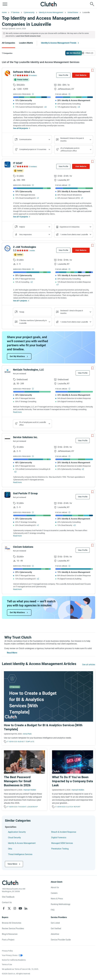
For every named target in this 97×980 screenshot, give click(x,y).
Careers (54, 893)
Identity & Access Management (22, 843)
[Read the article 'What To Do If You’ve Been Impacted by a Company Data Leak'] (73, 779)
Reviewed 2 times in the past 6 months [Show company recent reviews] (72, 140)
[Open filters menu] (88, 53)
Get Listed (55, 923)
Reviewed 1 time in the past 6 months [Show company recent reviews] (72, 312)
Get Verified (56, 928)
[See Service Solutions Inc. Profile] (7, 439)
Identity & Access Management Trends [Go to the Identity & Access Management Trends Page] (59, 43)
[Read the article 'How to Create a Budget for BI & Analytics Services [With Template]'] (48, 707)
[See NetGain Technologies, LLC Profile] (7, 371)
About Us (55, 887)
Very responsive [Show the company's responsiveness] (25, 234)
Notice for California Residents (14, 960)
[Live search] (92, 4)
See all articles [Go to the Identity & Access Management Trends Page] (89, 665)
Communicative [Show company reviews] (25, 139)
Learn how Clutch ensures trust (28, 36)
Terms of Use (7, 965)
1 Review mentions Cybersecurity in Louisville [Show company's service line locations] (33, 322)
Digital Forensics (59, 838)
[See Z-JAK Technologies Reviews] (22, 250)
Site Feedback (8, 897)
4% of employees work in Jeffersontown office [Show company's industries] (70, 149)
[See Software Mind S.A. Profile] (7, 73)
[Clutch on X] (9, 908)
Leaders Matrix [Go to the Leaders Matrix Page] (26, 43)
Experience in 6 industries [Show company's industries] (70, 227)
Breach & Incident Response (64, 832)
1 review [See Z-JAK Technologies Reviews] (32, 250)
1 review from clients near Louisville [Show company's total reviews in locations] (74, 234)
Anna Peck (27, 734)
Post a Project (8, 940)
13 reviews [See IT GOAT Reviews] (33, 167)
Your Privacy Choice (10, 955)
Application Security (17, 832)
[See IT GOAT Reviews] (22, 166)
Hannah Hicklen (30, 790)
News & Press (57, 899)
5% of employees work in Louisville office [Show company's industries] (33, 424)
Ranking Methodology (61, 904)
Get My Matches (17, 356)
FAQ (53, 910)
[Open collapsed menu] (5, 4)
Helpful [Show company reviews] (22, 227)
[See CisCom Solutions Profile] (7, 548)
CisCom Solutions (23, 547)
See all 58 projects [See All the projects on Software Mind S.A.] (21, 128)
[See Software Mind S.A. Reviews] (22, 75)
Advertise (55, 934)
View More (12, 864)
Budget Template (26, 742)
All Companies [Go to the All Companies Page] (8, 43)
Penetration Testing (60, 849)
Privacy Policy (7, 951)
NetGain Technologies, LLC (28, 370)
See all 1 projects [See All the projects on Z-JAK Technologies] (20, 301)
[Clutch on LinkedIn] (26, 908)
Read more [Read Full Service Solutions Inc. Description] (17, 482)
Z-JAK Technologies (25, 247)
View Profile (63, 75)
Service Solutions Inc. (25, 437)
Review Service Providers (13, 928)
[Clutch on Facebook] (4, 908)
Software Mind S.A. (24, 72)
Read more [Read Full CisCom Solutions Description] (17, 589)
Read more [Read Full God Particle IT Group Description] (17, 536)
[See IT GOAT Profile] (7, 164)
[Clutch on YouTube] (20, 908)
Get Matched (75, 53)
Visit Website (81, 75)
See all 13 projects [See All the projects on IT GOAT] (21, 217)
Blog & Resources (10, 934)
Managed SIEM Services (62, 843)
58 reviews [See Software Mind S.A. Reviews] (33, 75)
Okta (10, 849)
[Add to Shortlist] (92, 70)
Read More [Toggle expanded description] (12, 653)
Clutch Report (73, 807)
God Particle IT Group (25, 493)
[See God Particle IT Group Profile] (7, 495)
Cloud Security (14, 838)
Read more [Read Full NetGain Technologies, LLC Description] (17, 412)
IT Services (12, 742)
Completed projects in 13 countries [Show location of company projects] (33, 149)
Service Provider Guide (61, 940)
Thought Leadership (28, 807)
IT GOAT (18, 163)
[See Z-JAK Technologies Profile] (7, 248)
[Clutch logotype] (10, 883)
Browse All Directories (12, 923)
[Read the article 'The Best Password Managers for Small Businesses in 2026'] (24, 779)
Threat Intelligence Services (20, 854)
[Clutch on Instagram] (15, 908)
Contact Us (7, 902)
